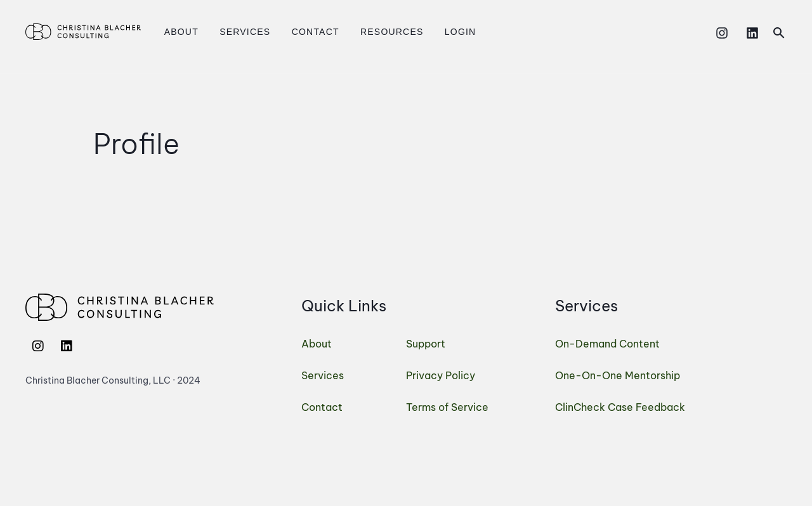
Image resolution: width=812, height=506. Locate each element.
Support (426, 344)
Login (434, 32)
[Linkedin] (752, 33)
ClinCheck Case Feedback (620, 407)
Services (236, 32)
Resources (371, 32)
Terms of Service (447, 407)
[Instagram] (722, 33)
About (178, 32)
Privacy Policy (441, 375)
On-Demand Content (607, 344)
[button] (779, 33)
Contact (300, 32)
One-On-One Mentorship (618, 375)
